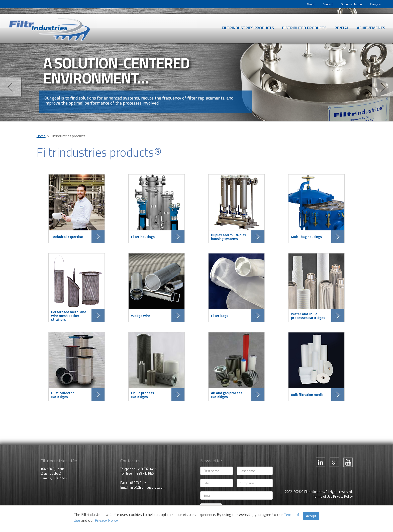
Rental (342, 28)
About (311, 4)
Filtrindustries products (248, 28)
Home (41, 136)
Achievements (371, 28)
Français (375, 4)
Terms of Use (323, 496)
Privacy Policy (343, 496)
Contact (328, 4)
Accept (311, 516)
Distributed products (304, 28)
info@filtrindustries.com (148, 487)
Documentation (351, 4)
